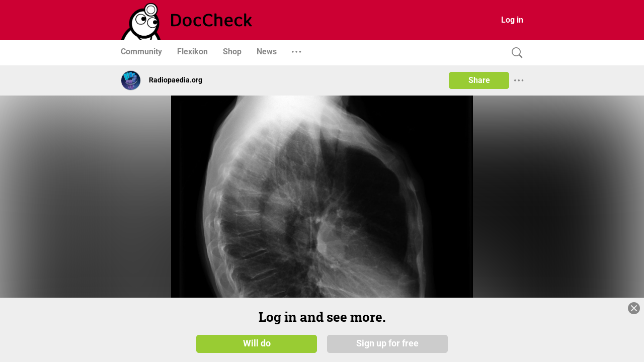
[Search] (515, 53)
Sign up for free (387, 343)
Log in (512, 20)
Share (479, 80)
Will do (257, 343)
